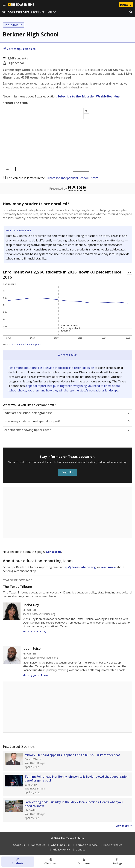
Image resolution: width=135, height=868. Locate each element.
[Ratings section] (117, 862)
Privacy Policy (61, 849)
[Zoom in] (86, 111)
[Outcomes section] (84, 862)
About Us (19, 845)
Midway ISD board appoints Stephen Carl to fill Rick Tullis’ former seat (72, 755)
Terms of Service (87, 845)
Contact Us (38, 845)
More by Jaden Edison (36, 675)
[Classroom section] (51, 862)
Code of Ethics (113, 845)
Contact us (54, 552)
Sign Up (67, 472)
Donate (80, 849)
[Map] (47, 140)
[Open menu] (4, 5)
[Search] (131, 12)
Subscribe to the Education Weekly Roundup (89, 96)
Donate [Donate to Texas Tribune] (126, 5)
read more (108, 567)
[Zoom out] (86, 116)
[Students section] (18, 862)
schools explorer (16, 12)
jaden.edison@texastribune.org (40, 658)
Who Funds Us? (60, 845)
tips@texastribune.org (80, 567)
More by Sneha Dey (34, 631)
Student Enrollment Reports (26, 344)
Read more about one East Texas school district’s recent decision (52, 368)
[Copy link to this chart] (130, 273)
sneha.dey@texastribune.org (39, 614)
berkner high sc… (46, 12)
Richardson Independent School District (72, 178)
